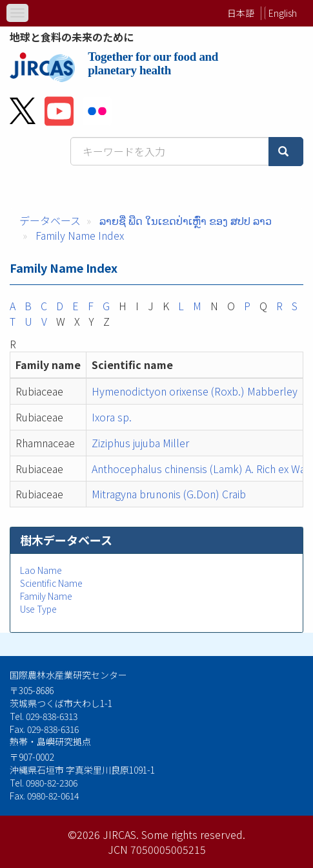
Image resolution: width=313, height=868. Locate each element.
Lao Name (41, 570)
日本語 (241, 13)
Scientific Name (51, 583)
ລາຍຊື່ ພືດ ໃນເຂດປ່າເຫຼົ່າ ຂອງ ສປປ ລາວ (186, 220)
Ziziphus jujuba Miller (140, 443)
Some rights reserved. (193, 834)
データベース (50, 220)
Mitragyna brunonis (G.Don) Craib (169, 494)
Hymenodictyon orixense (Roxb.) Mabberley (195, 391)
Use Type (38, 609)
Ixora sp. (112, 417)
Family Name (46, 596)
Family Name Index (80, 235)
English (283, 13)
